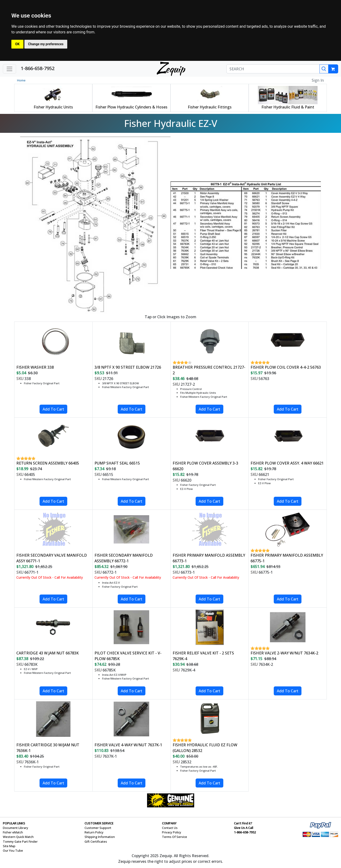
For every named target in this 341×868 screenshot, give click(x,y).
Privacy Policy (172, 832)
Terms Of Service (175, 837)
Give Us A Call (244, 828)
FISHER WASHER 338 (35, 367)
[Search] (324, 69)
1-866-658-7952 (38, 68)
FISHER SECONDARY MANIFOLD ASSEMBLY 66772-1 (124, 558)
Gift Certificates (96, 841)
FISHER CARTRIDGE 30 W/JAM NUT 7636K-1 (48, 748)
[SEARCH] (273, 69)
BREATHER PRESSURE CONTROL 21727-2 (209, 370)
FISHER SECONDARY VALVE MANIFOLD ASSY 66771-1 (52, 558)
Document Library (16, 828)
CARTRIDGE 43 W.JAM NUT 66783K (47, 653)
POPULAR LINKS (14, 823)
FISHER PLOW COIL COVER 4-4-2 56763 (286, 367)
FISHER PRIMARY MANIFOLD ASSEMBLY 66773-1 (209, 558)
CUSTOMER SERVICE (99, 823)
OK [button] (17, 44)
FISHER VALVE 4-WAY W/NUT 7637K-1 (128, 745)
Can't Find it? (243, 823)
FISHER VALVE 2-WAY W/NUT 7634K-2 (284, 653)
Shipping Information (100, 837)
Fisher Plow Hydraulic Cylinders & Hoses (131, 107)
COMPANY (169, 823)
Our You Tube (13, 850)
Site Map (9, 846)
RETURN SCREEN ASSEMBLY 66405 (48, 463)
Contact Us (170, 828)
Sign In (318, 80)
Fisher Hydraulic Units (53, 107)
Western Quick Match (18, 837)
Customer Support (98, 828)
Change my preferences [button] (46, 44)
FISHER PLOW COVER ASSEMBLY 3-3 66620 (205, 466)
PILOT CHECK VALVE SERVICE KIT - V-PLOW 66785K (128, 656)
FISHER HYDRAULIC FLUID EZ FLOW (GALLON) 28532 (205, 748)
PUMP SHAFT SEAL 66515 (117, 463)
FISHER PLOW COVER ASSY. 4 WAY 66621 (287, 463)
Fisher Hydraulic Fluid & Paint (288, 107)
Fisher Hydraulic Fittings (210, 107)
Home (21, 80)
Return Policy (94, 832)
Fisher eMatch (13, 832)
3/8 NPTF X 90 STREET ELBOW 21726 (128, 367)
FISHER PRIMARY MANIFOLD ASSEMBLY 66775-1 (287, 558)
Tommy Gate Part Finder (20, 841)
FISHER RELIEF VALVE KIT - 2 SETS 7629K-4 (203, 656)
